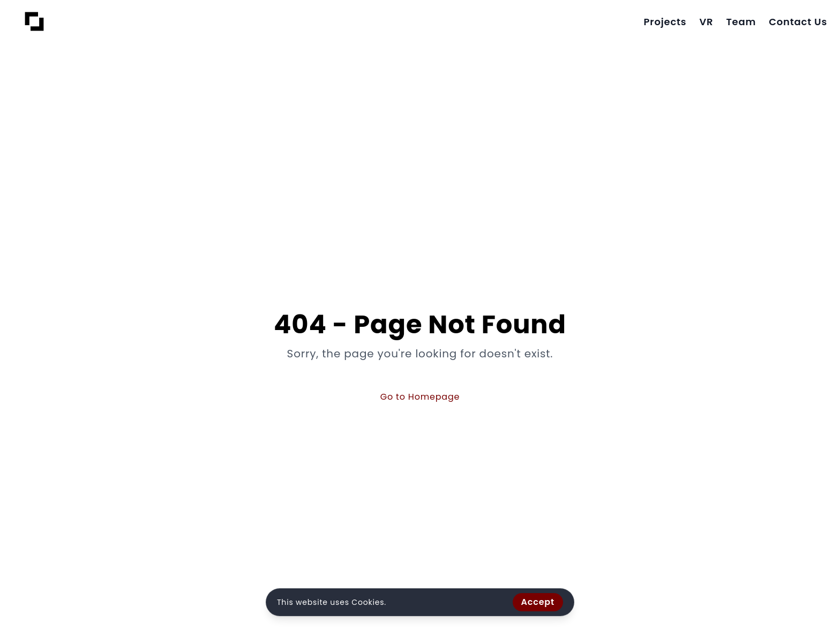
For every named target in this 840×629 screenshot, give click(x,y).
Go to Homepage (420, 397)
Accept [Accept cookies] (538, 602)
